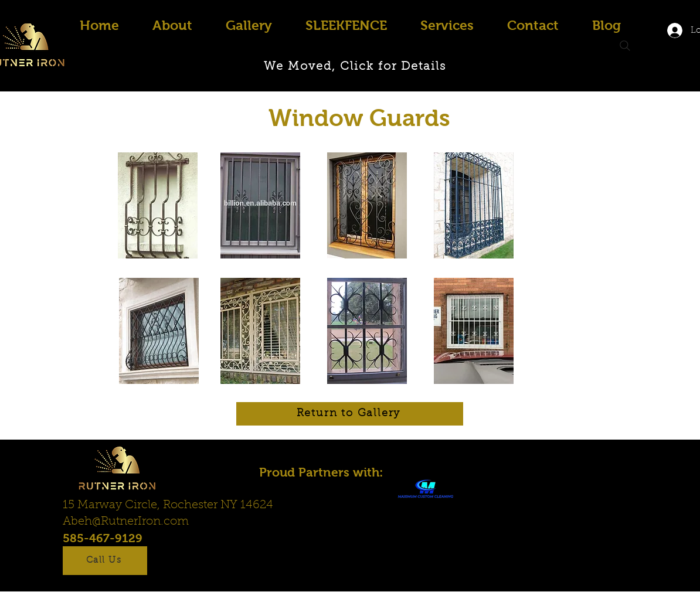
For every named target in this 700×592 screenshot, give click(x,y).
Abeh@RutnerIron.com (126, 522)
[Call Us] (105, 561)
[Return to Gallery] (350, 414)
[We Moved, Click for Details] (356, 67)
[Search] (625, 46)
